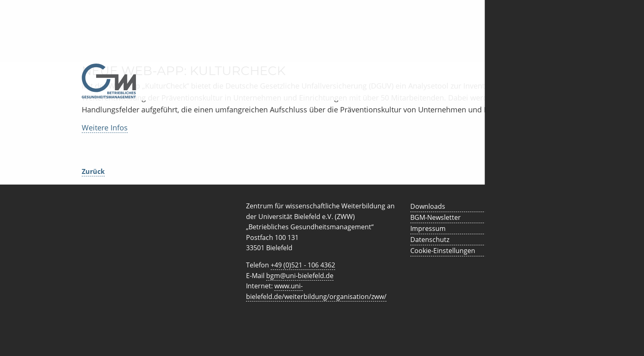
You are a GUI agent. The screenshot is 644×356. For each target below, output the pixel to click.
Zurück (93, 171)
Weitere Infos (105, 128)
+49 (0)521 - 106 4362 (303, 265)
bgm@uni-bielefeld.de (300, 276)
